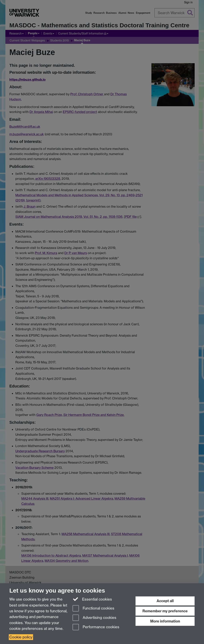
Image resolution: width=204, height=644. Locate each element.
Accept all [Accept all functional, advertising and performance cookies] (165, 601)
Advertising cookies (94, 618)
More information (165, 621)
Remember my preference (165, 611)
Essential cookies (92, 599)
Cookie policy (21, 637)
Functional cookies (93, 609)
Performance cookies (96, 627)
